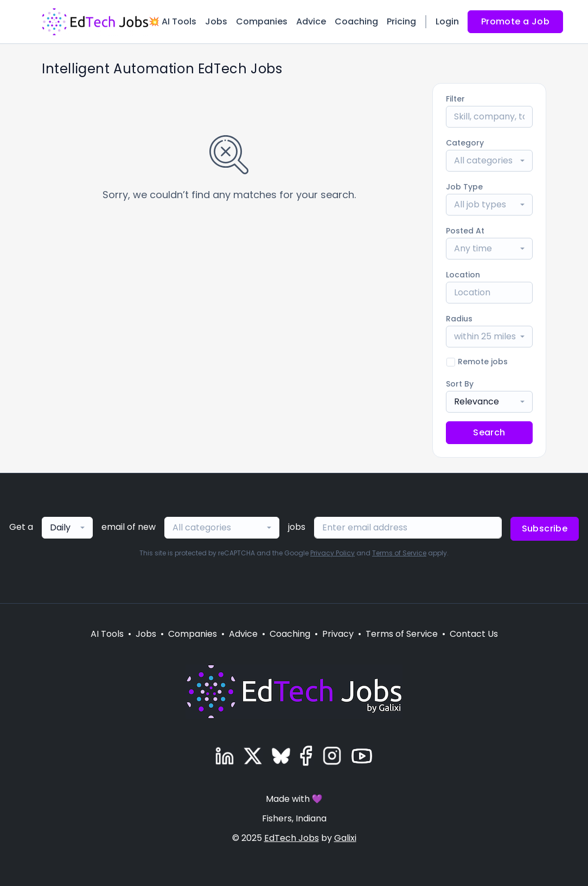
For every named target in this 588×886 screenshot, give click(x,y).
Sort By (460, 384)
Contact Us (474, 634)
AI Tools (107, 634)
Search (489, 432)
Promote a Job (515, 21)
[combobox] (489, 161)
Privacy (338, 634)
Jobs (216, 21)
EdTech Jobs (292, 838)
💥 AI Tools (172, 21)
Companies (262, 21)
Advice (311, 21)
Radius (459, 319)
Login (447, 21)
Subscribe (545, 529)
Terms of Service (399, 553)
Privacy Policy (333, 553)
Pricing (401, 21)
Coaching (356, 21)
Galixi (345, 838)
